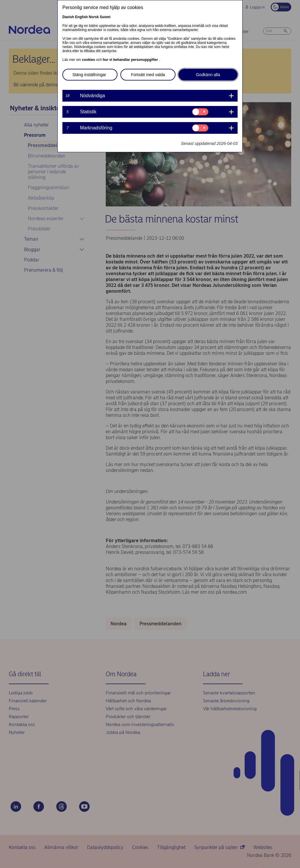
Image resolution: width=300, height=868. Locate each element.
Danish (68, 17)
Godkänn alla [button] (208, 75)
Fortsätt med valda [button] (148, 75)
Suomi (105, 17)
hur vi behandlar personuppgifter (131, 60)
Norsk (94, 17)
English (81, 17)
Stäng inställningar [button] (89, 75)
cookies (89, 60)
